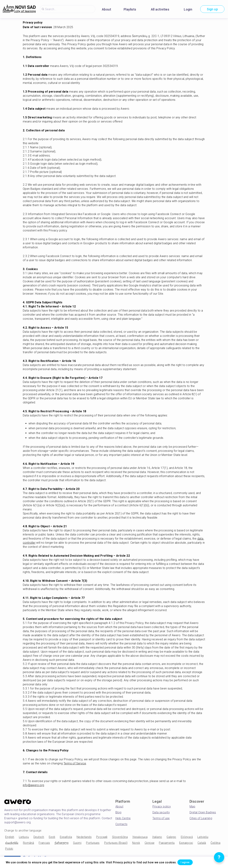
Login (188, 9)
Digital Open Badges (203, 812)
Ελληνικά (187, 837)
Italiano (157, 837)
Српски (149, 843)
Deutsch (39, 837)
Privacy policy (162, 806)
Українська (140, 837)
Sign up (212, 9)
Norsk (136, 843)
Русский (102, 837)
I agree (189, 862)
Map (192, 806)
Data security (161, 812)
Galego (171, 837)
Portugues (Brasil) (116, 843)
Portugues (93, 843)
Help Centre (123, 818)
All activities (160, 9)
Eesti (52, 837)
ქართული (61, 843)
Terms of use (161, 818)
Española (66, 837)
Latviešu (203, 837)
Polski (9, 849)
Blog (118, 812)
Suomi (77, 843)
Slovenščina (120, 837)
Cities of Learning (201, 818)
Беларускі (186, 843)
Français (44, 843)
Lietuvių (24, 837)
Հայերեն (12, 843)
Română (28, 843)
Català (202, 843)
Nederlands (84, 837)
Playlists (130, 9)
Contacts (121, 824)
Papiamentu (167, 843)
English (10, 837)
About (107, 9)
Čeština (215, 843)
